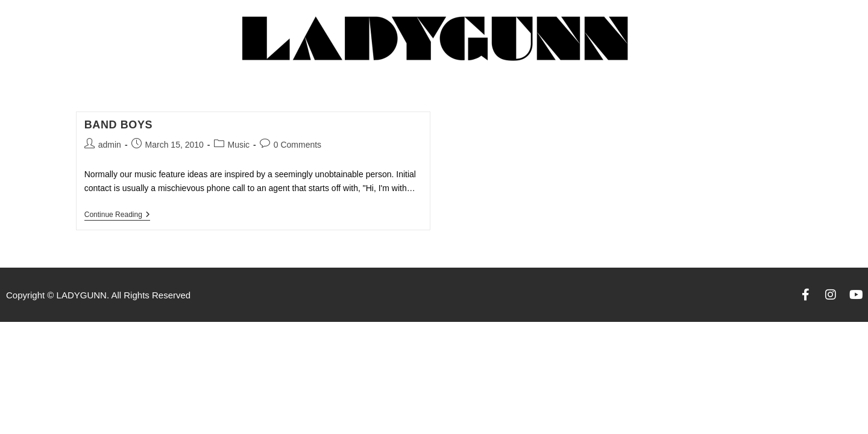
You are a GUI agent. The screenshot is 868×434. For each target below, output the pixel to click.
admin (110, 145)
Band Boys (118, 125)
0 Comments (297, 145)
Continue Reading (117, 215)
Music (239, 145)
